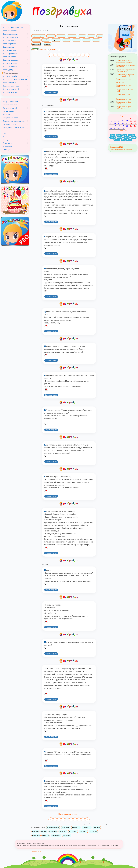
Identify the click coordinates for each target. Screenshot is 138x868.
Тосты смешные (9, 40)
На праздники (9, 111)
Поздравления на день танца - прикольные (126, 66)
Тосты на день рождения (13, 27)
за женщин (76, 40)
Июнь (113, 135)
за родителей (37, 44)
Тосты (5, 137)
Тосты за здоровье (10, 60)
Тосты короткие (9, 44)
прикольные (72, 36)
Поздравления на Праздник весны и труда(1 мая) (125, 75)
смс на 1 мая (120, 82)
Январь (134, 137)
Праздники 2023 (116, 147)
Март (123, 140)
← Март (120, 131)
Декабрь (127, 137)
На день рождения (10, 102)
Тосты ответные (9, 83)
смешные (82, 36)
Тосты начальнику (11, 73)
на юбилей (51, 36)
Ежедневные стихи (11, 118)
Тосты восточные (10, 50)
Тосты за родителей (11, 89)
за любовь (46, 40)
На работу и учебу (10, 108)
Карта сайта (37, 851)
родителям (48, 44)
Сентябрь (132, 135)
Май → (126, 131)
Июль (118, 135)
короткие (91, 36)
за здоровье (56, 40)
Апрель (123, 116)
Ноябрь (120, 137)
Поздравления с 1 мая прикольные (123, 95)
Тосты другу (8, 70)
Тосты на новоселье (11, 86)
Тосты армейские (10, 53)
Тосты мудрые (9, 47)
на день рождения (38, 36)
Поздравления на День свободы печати (123, 107)
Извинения (7, 146)
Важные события (10, 105)
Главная (36, 30)
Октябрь (113, 137)
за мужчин (66, 40)
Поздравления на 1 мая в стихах (124, 86)
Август (124, 135)
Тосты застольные (10, 34)
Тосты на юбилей (10, 31)
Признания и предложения (14, 121)
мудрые (100, 36)
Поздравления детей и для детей (14, 129)
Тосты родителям (10, 92)
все (35, 50)
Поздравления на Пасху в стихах (124, 90)
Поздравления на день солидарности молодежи (124, 61)
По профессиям (9, 124)
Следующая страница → (69, 814)
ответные (96, 40)
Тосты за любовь (10, 57)
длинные (45, 50)
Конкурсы (7, 140)
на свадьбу (87, 40)
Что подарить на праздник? (121, 149)
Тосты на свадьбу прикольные (15, 79)
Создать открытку (51, 92)
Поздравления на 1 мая (124, 79)
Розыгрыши (8, 143)
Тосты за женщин (10, 66)
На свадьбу (7, 114)
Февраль (117, 140)
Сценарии (7, 150)
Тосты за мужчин (10, 63)
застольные (61, 36)
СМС (5, 133)
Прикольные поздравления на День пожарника (126, 70)
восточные (36, 40)
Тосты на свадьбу (10, 76)
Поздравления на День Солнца (123, 103)
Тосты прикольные (11, 37)
